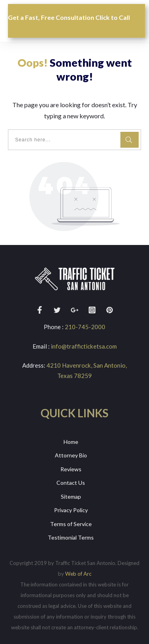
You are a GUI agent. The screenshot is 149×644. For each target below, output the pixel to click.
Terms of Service (71, 523)
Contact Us (71, 483)
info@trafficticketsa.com (84, 346)
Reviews (71, 469)
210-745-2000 (85, 327)
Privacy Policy (71, 510)
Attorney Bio (71, 455)
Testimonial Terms (71, 537)
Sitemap (71, 496)
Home (71, 441)
